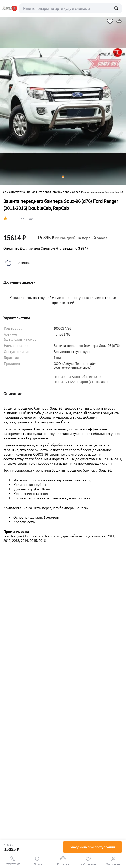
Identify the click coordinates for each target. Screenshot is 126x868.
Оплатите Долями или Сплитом (46, 248)
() (72, 368)
